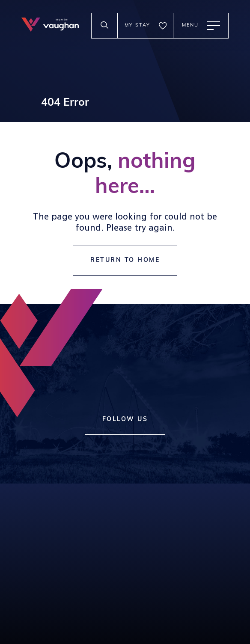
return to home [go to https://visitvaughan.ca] (125, 260)
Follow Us (125, 420)
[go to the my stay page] (146, 26)
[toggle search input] (104, 26)
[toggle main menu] (201, 26)
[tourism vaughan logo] (50, 25)
